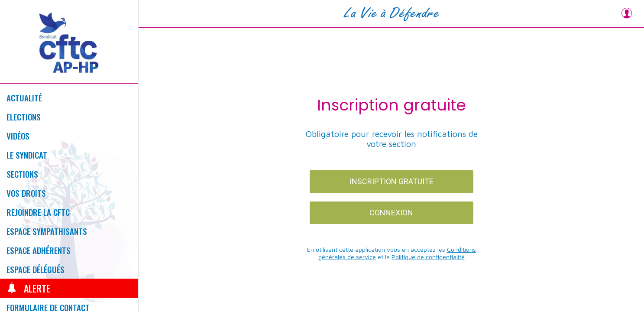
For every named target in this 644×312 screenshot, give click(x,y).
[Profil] (627, 14)
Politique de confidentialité (428, 257)
